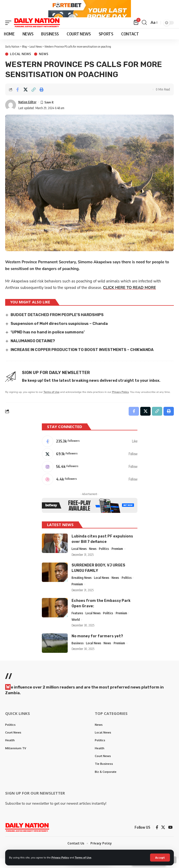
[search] (144, 32)
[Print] (42, 99)
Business (78, 652)
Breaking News (82, 587)
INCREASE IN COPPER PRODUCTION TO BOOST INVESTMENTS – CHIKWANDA (83, 359)
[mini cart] (136, 32)
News (44, 64)
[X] (90, 463)
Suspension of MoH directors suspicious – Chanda (59, 333)
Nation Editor (27, 112)
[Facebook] (90, 451)
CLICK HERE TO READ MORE (130, 297)
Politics (104, 558)
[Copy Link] (34, 99)
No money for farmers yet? (97, 645)
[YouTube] (170, 837)
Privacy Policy (60, 858)
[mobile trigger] (10, 32)
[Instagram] (90, 476)
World (76, 629)
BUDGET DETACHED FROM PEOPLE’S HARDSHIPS (57, 324)
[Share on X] (26, 99)
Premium (117, 558)
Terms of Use (83, 858)
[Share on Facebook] (18, 99)
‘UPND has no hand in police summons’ (48, 342)
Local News (21, 64)
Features (77, 622)
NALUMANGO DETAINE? (33, 350)
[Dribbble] (90, 489)
